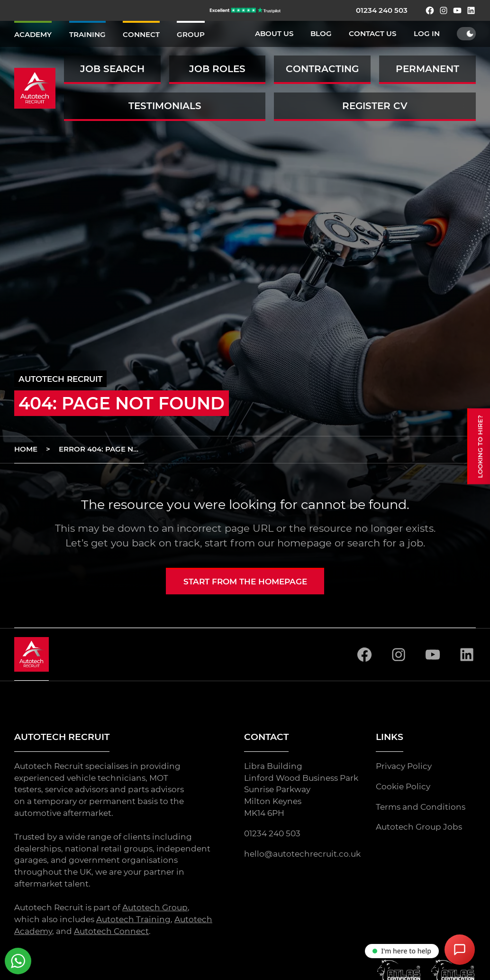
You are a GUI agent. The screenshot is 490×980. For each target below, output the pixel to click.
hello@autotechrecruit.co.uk (302, 854)
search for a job (385, 543)
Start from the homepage (245, 582)
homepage (304, 543)
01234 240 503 (382, 10)
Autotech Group (155, 907)
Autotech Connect (111, 931)
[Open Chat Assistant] (460, 950)
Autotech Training (133, 919)
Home (26, 449)
